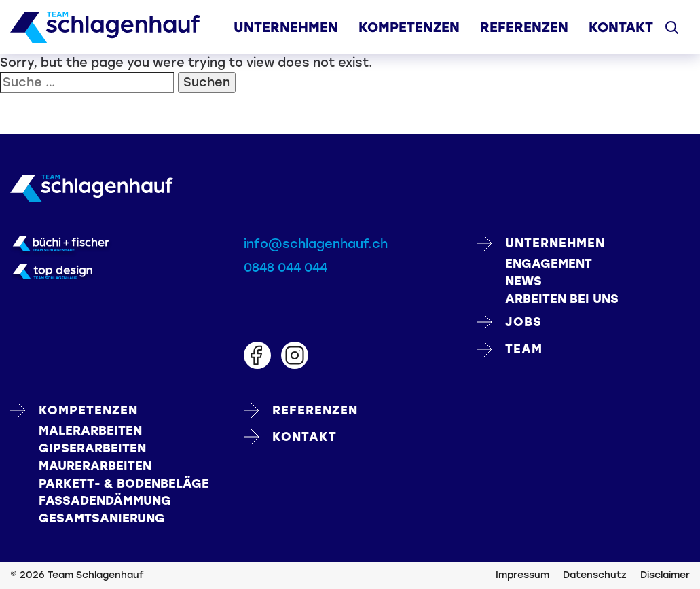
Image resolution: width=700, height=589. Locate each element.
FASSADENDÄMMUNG (105, 501)
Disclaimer (665, 575)
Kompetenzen (409, 27)
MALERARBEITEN (90, 431)
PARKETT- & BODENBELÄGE (124, 484)
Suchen (207, 82)
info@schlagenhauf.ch (316, 244)
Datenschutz (595, 575)
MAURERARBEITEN (95, 466)
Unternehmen (286, 27)
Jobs (509, 322)
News (523, 281)
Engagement (549, 264)
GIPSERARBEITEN (92, 448)
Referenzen (524, 27)
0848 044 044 (285, 268)
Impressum (522, 575)
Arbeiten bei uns (562, 299)
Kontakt (621, 27)
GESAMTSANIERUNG (102, 518)
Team (510, 349)
